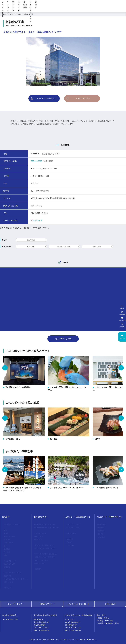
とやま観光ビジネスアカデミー (46, 548)
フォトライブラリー (16, 604)
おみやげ (7, 540)
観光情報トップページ (12, 524)
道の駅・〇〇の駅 (64, 247)
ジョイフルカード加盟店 (12, 573)
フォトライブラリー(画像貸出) (46, 554)
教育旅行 (38, 540)
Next (121, 368)
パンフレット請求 (41, 560)
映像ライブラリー (47, 604)
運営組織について (73, 528)
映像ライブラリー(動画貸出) (45, 557)
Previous (5, 368)
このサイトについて (74, 524)
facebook (70, 539)
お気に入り (8, 588)
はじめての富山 (29, 9)
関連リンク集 (8, 582)
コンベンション (41, 533)
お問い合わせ (71, 533)
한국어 (101, 534)
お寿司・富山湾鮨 (86, 9)
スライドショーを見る (45, 98)
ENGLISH (102, 524)
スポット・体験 (15, 14)
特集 (5, 530)
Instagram (70, 545)
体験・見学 (97, 247)
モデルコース (8, 543)
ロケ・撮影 (39, 536)
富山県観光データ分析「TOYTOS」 (48, 528)
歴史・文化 (31, 247)
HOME (5, 14)
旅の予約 (7, 549)
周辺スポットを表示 (63, 339)
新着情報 (120, 9)
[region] (74, 2)
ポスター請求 (40, 563)
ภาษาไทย (101, 537)
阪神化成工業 (28, 14)
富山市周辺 (31, 240)
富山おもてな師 (9, 564)
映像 (5, 555)
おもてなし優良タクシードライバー (16, 579)
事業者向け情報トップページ (45, 524)
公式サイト (37, 221)
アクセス (7, 552)
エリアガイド (44, 9)
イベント (7, 546)
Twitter (69, 542)
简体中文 (101, 531)
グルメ (6, 533)
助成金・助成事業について (45, 545)
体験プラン (57, 9)
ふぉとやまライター (104, 9)
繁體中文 (101, 528)
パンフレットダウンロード (79, 604)
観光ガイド (70, 9)
